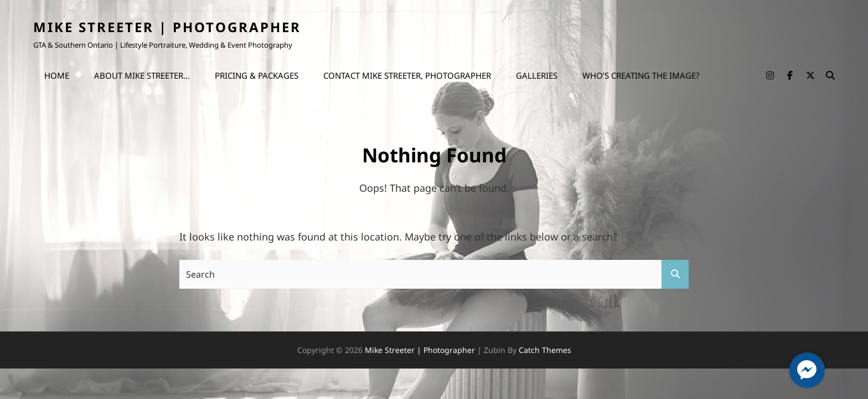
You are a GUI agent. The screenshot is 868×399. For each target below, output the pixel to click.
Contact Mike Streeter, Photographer (407, 75)
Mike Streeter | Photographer (167, 27)
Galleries (537, 75)
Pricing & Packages (257, 75)
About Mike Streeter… (142, 75)
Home (57, 75)
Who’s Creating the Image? (641, 75)
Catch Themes (545, 350)
